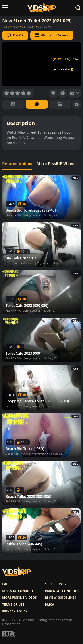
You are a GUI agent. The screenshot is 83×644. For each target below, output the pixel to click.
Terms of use (13, 604)
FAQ (5, 584)
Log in (70, 59)
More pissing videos (19, 598)
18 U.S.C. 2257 (56, 584)
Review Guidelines (61, 598)
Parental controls (62, 591)
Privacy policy (15, 611)
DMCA (50, 604)
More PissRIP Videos (57, 164)
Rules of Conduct (18, 591)
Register (55, 59)
